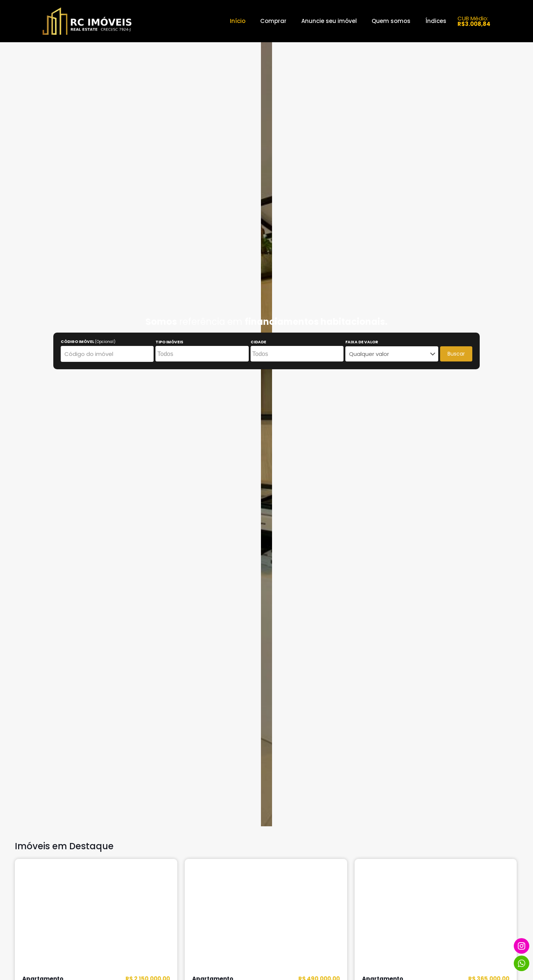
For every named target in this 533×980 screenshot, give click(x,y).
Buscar (456, 354)
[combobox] (202, 354)
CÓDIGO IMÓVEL (88, 342)
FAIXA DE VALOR (362, 342)
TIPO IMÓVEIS (169, 342)
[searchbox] (201, 354)
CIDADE (258, 342)
